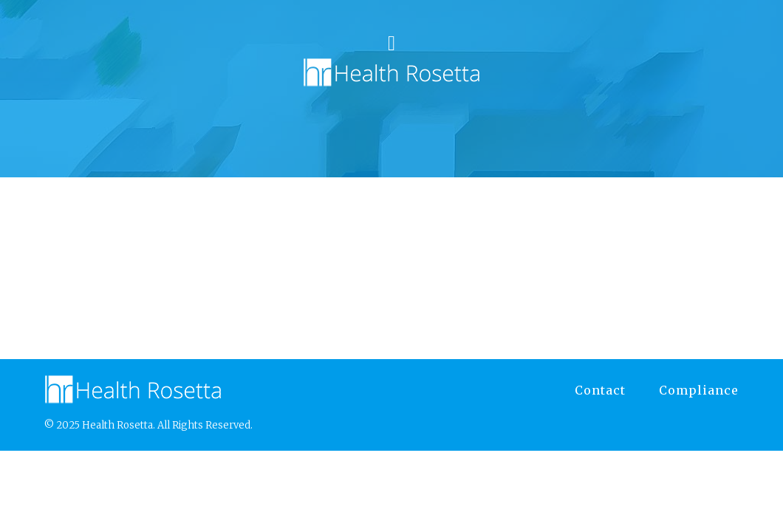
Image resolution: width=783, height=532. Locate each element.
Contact (600, 390)
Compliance (699, 390)
